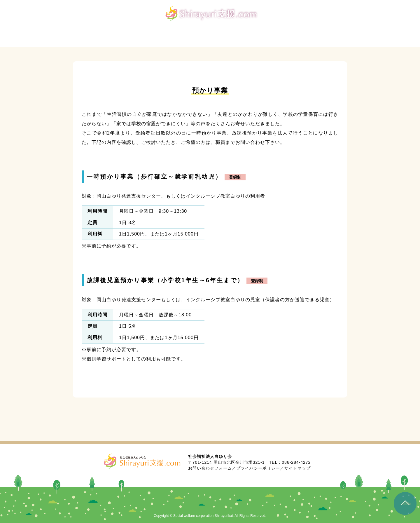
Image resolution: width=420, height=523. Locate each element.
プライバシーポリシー (258, 468)
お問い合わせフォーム (210, 468)
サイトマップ (297, 468)
